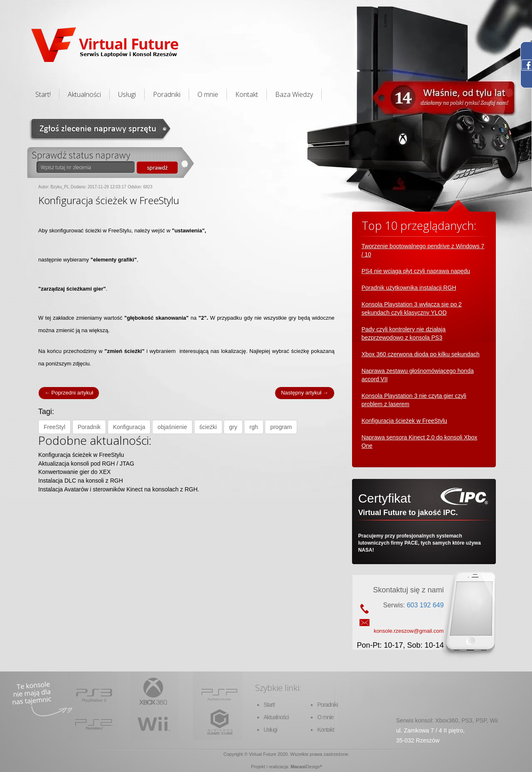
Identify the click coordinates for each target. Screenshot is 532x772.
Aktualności (84, 94)
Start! (43, 94)
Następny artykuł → (304, 393)
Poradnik (89, 427)
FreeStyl (54, 427)
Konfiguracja (129, 427)
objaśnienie (172, 427)
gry (233, 427)
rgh (254, 427)
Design (313, 767)
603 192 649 (425, 605)
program (281, 427)
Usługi (127, 94)
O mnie (208, 94)
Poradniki (167, 94)
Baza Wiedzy (294, 94)
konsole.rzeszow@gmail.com (409, 631)
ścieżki (208, 427)
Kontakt (247, 94)
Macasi (298, 767)
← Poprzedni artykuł (69, 393)
